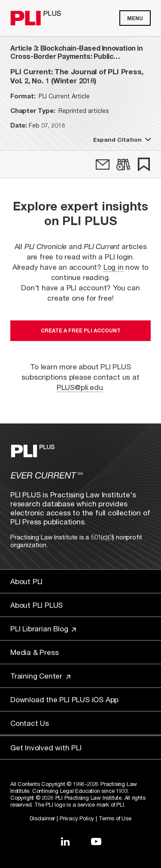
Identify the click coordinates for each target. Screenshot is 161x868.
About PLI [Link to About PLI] (26, 581)
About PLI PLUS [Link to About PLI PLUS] (36, 605)
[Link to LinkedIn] (65, 841)
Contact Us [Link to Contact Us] (30, 723)
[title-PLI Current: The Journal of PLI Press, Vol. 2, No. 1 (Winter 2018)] (80, 76)
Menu (135, 18)
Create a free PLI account (81, 330)
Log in (114, 267)
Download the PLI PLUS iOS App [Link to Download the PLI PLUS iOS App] (64, 699)
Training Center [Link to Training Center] (40, 676)
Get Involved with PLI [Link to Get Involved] (46, 748)
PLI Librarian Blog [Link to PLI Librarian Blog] (43, 629)
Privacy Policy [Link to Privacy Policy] (77, 818)
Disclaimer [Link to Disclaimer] (42, 818)
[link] (103, 164)
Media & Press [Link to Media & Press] (34, 652)
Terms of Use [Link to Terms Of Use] (115, 818)
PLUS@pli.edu (80, 387)
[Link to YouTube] (96, 841)
